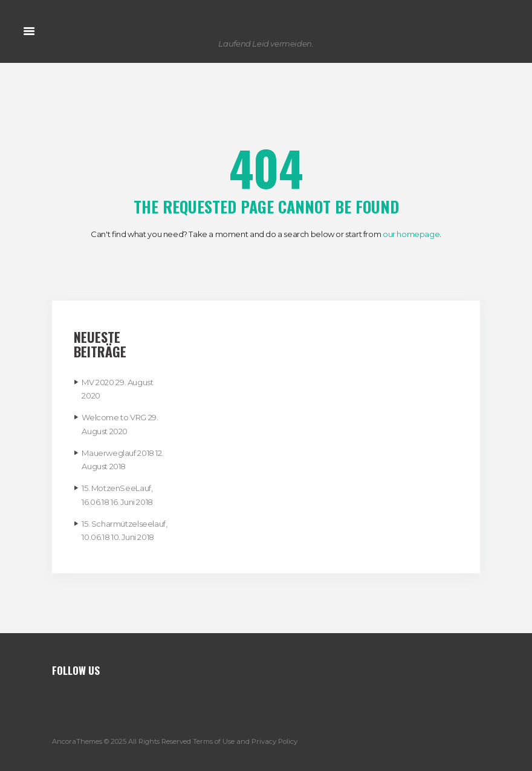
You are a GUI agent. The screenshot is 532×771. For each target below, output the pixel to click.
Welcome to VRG (114, 417)
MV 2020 (98, 382)
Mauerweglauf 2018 (118, 453)
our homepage (411, 234)
